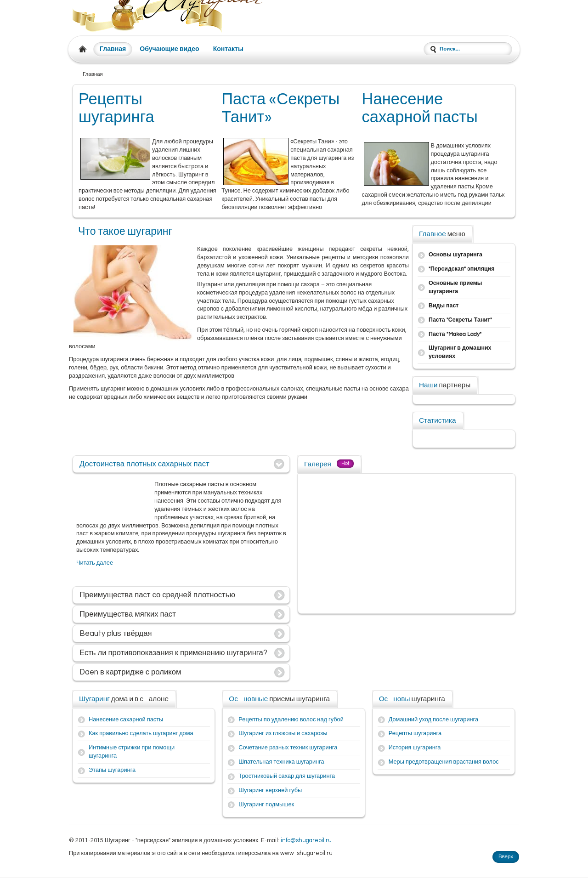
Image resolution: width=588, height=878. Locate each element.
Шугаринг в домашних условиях (460, 352)
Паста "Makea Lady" (455, 334)
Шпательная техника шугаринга (281, 762)
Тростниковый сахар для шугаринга (287, 776)
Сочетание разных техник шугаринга (288, 748)
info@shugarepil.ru (306, 841)
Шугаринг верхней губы (270, 790)
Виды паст (444, 306)
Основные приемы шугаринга (455, 287)
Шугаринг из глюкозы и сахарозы (283, 734)
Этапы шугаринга (112, 770)
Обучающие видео (169, 49)
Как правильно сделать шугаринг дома (141, 734)
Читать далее (95, 563)
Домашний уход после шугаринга (433, 720)
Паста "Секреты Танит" (460, 320)
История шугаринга (415, 748)
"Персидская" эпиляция (461, 269)
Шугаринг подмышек (266, 805)
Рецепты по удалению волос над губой (291, 720)
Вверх (506, 857)
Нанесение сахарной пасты (126, 720)
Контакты (228, 49)
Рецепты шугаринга (415, 734)
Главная (113, 49)
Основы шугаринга (455, 255)
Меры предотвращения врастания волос (444, 762)
